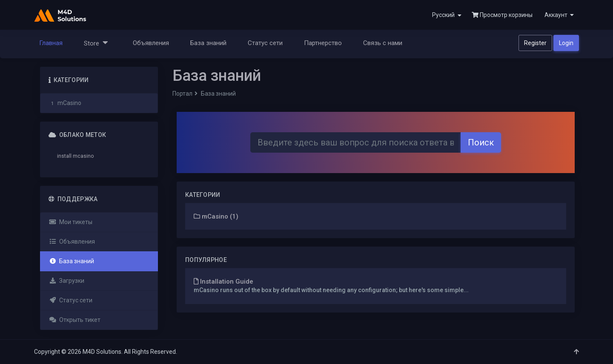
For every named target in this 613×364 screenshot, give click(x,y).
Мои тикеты (71, 222)
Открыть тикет (75, 320)
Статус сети (265, 43)
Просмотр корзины (502, 15)
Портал (182, 94)
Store (96, 43)
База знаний (208, 43)
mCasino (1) (216, 216)
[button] (558, 15)
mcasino (83, 156)
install (64, 156)
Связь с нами (383, 43)
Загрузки (67, 281)
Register (535, 43)
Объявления (151, 43)
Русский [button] (447, 15)
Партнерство (323, 43)
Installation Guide (223, 282)
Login (566, 43)
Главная (51, 43)
